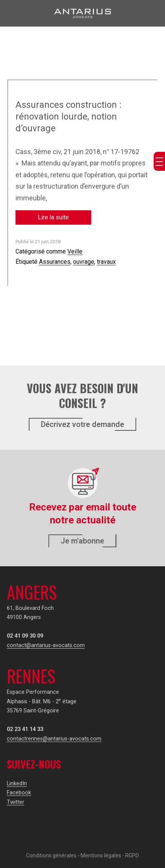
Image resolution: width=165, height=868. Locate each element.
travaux (106, 262)
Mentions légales (101, 855)
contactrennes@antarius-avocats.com (54, 739)
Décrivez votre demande (82, 424)
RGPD (132, 855)
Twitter (16, 802)
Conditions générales (51, 855)
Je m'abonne (82, 541)
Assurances (55, 262)
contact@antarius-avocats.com (46, 645)
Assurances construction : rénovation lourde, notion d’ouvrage (68, 117)
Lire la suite (53, 217)
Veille (75, 251)
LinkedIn (17, 784)
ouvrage (84, 262)
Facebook (19, 793)
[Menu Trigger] (159, 161)
